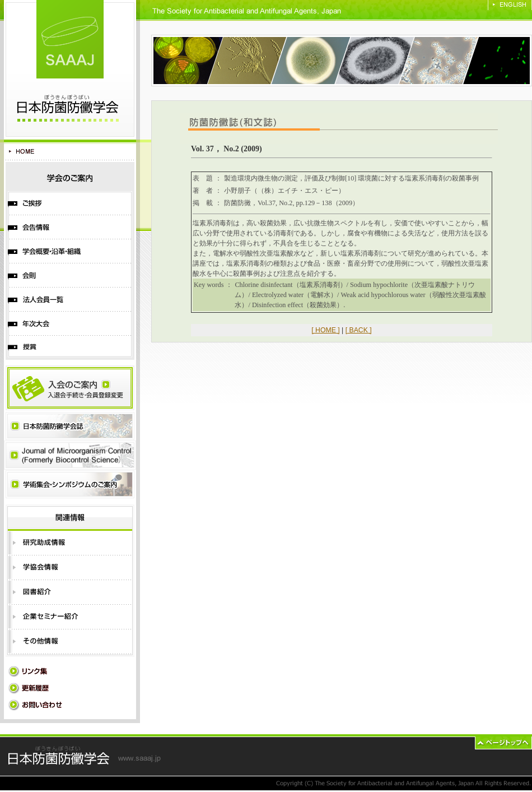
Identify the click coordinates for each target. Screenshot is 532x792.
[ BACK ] (359, 330)
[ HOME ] (325, 330)
